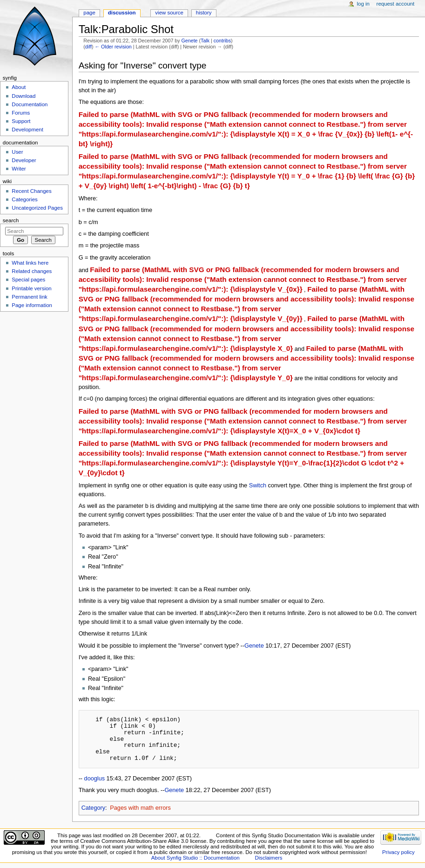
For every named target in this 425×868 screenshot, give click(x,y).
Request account (396, 4)
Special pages (28, 280)
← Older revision (113, 47)
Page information (32, 305)
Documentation (30, 104)
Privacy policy (398, 852)
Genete (190, 41)
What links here (30, 263)
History (204, 13)
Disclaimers (268, 858)
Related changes (32, 271)
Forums (21, 113)
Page (89, 13)
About (19, 87)
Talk (205, 41)
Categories (24, 199)
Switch (258, 485)
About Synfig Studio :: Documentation (196, 858)
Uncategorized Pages (37, 208)
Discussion (122, 13)
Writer (19, 169)
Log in (363, 4)
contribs (222, 41)
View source (169, 13)
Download (24, 96)
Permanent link (29, 297)
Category (93, 808)
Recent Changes (31, 191)
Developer (24, 160)
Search (11, 220)
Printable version (31, 288)
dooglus (94, 779)
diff (88, 47)
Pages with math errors (140, 808)
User (17, 152)
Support (21, 121)
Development (27, 130)
